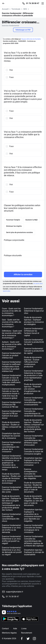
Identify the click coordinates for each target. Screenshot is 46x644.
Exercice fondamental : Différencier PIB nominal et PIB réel (12, 405)
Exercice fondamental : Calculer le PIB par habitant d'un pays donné (12, 415)
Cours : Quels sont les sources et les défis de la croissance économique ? (11, 312)
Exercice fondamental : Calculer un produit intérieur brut (12, 355)
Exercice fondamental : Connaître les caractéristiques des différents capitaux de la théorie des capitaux (34, 541)
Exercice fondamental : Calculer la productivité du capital (34, 351)
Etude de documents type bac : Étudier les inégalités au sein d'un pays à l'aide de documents (34, 501)
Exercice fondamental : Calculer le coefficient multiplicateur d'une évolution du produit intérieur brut (12, 367)
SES (25, 9)
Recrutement (27, 633)
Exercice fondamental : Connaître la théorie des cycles (12, 490)
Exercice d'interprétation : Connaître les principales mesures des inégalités (33, 474)
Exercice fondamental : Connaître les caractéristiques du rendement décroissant (34, 412)
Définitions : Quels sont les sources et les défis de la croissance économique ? (12, 334)
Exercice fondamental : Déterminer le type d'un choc (34, 311)
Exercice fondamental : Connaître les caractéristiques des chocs (12, 518)
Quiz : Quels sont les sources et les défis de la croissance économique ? (11, 323)
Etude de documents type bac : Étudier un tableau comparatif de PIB (12, 426)
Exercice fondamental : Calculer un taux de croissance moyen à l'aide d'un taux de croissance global (12, 393)
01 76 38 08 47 (33, 3)
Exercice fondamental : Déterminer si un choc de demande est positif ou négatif (12, 551)
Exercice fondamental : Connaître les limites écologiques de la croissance (34, 529)
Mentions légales (9, 633)
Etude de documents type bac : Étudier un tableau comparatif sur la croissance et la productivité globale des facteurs (34, 426)
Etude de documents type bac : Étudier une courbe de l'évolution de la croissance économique (11, 478)
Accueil (5, 9)
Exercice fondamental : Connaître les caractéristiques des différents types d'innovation (34, 440)
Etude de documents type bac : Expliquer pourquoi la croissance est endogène (34, 321)
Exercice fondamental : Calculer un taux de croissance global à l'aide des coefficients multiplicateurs (12, 380)
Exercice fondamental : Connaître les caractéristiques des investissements (34, 401)
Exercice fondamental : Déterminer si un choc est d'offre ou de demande (12, 529)
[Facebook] (22, 638)
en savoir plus (38, 284)
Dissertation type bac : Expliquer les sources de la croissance (12, 436)
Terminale (16, 9)
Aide (15, 629)
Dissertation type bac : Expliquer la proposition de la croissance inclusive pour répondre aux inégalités (34, 515)
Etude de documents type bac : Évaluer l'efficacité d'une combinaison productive (33, 362)
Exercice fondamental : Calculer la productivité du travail (34, 342)
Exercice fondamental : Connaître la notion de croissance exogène (34, 452)
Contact (5, 629)
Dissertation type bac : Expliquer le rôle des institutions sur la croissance (34, 462)
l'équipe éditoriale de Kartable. (31, 39)
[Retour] (4, 3)
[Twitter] (28, 638)
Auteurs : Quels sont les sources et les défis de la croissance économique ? (12, 345)
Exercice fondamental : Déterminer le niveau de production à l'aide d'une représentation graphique (34, 375)
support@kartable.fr (14, 592)
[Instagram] (34, 638)
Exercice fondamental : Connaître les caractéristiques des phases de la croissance (12, 447)
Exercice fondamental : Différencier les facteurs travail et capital (34, 332)
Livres (24, 629)
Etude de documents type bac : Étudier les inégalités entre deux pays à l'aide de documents (33, 487)
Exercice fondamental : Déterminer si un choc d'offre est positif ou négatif (12, 540)
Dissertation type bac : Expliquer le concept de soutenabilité (34, 552)
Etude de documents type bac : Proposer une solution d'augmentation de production (33, 389)
